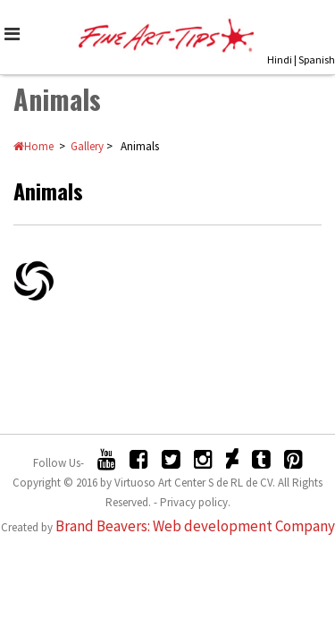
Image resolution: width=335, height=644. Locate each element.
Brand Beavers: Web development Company (195, 527)
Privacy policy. (195, 503)
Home (33, 147)
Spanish (317, 59)
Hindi (280, 59)
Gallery (87, 147)
